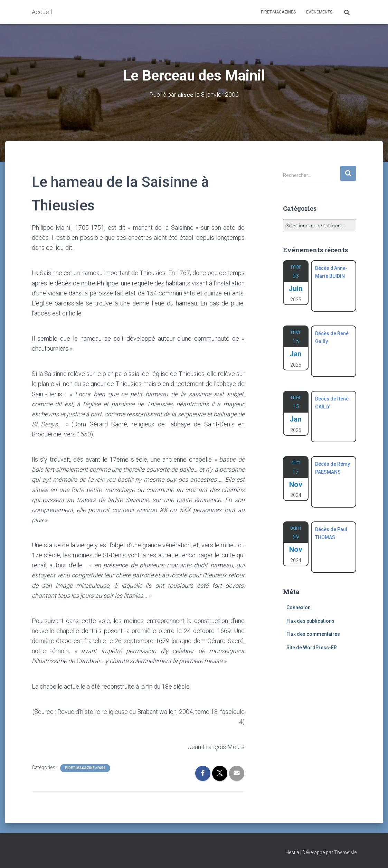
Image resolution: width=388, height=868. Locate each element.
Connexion (299, 607)
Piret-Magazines (278, 12)
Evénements (319, 12)
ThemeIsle (345, 852)
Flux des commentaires (313, 634)
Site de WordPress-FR (312, 648)
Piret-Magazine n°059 (85, 768)
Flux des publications (310, 621)
